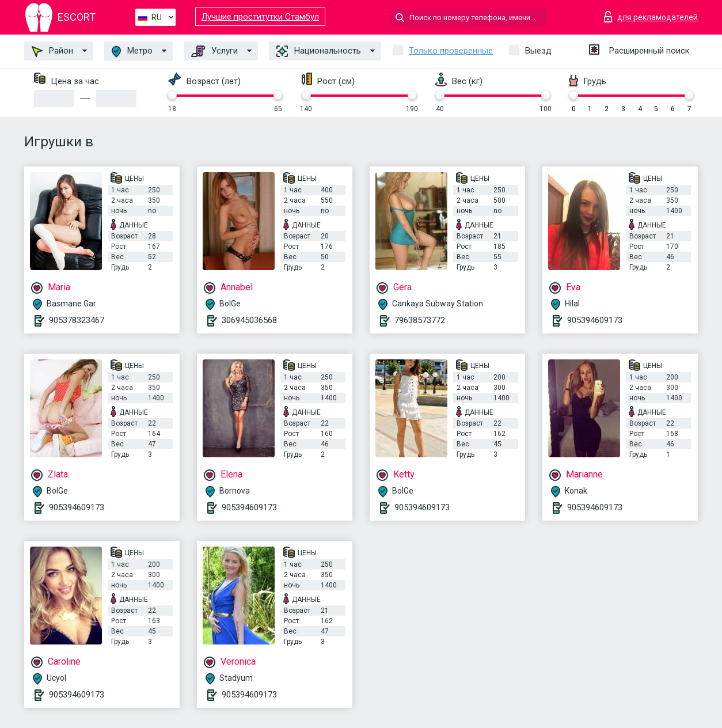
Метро (132, 52)
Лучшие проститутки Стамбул (260, 17)
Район (52, 51)
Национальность (319, 51)
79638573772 (420, 320)
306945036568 (249, 320)
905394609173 (595, 320)
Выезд (538, 51)
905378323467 (77, 320)
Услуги (214, 51)
